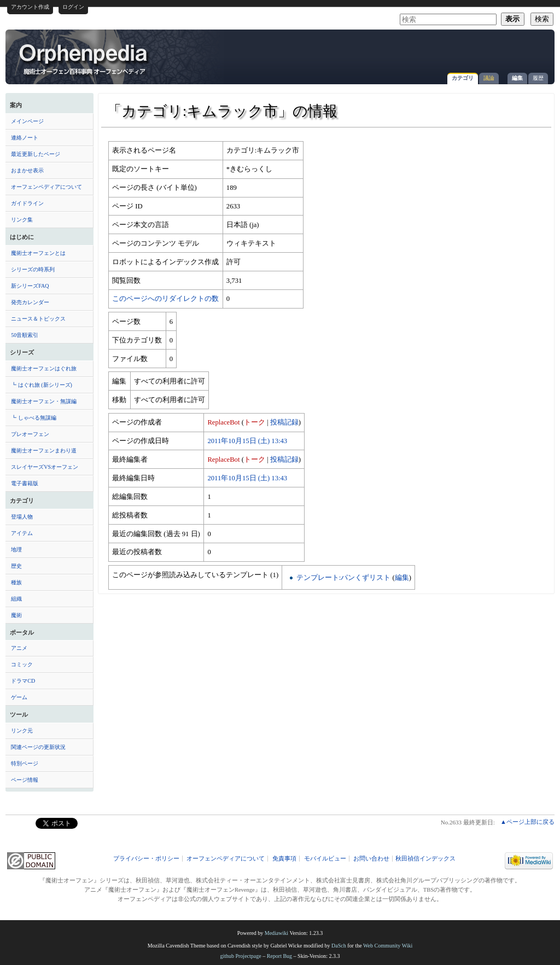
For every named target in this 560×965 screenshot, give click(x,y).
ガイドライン (27, 203)
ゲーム (19, 697)
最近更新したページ (36, 154)
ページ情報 (25, 780)
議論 (489, 78)
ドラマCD (23, 681)
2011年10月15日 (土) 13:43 (247, 441)
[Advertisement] (421, 51)
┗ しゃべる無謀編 (34, 418)
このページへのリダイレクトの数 (165, 299)
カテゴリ (463, 78)
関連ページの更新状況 (38, 747)
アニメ (19, 648)
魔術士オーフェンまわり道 (44, 450)
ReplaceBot (223, 422)
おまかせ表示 (27, 170)
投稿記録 (284, 422)
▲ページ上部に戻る (527, 822)
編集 (517, 78)
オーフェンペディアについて (46, 187)
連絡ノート (25, 138)
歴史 (16, 566)
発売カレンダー (30, 302)
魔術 (16, 615)
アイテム (22, 533)
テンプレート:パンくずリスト (344, 578)
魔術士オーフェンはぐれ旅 (44, 368)
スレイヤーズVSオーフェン (45, 467)
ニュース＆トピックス (38, 319)
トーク (255, 422)
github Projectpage (240, 956)
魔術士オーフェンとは (38, 253)
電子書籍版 (25, 483)
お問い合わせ (371, 859)
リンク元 (22, 731)
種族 (16, 582)
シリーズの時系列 (33, 269)
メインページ (27, 121)
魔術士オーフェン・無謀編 (44, 401)
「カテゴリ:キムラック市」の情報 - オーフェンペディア (84, 59)
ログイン (73, 7)
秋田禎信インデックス (425, 859)
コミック (22, 664)
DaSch (339, 946)
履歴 (538, 78)
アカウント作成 (30, 7)
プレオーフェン (30, 434)
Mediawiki (276, 933)
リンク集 (22, 220)
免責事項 (284, 859)
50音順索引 (25, 335)
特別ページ (25, 763)
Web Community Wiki (388, 946)
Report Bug (279, 956)
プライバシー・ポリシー (146, 859)
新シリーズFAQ (30, 286)
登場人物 (22, 517)
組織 (16, 599)
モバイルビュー (325, 859)
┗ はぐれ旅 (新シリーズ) (42, 385)
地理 (16, 550)
